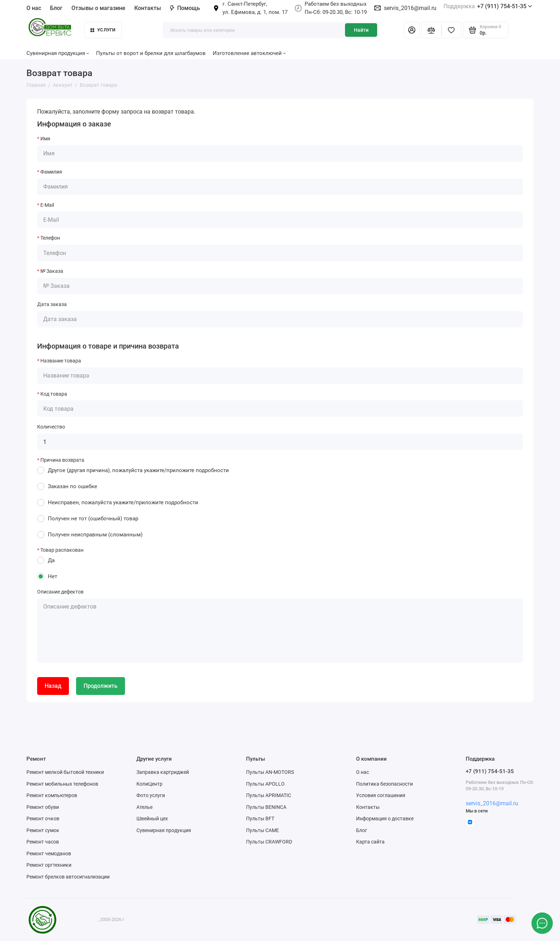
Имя (45, 139)
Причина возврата (62, 460)
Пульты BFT (260, 819)
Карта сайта (370, 842)
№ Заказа (52, 271)
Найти (361, 30)
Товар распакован (62, 550)
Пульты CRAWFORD (269, 842)
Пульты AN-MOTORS (270, 772)
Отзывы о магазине (98, 8)
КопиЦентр (149, 784)
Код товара (54, 394)
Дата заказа (52, 304)
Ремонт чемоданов (49, 854)
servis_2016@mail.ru (410, 8)
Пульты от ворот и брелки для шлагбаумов (151, 53)
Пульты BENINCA (266, 807)
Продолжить (101, 686)
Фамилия (51, 172)
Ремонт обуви (43, 807)
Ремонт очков (43, 819)
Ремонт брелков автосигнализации (68, 877)
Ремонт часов (43, 842)
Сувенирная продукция (58, 53)
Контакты (148, 8)
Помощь (185, 8)
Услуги (103, 30)
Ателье (144, 807)
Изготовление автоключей (249, 53)
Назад (53, 686)
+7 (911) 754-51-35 (488, 6)
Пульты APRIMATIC (269, 795)
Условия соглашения (381, 795)
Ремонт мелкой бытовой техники (65, 772)
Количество (51, 427)
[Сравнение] (431, 30)
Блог (56, 8)
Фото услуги (151, 795)
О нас (34, 8)
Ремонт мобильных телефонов (62, 784)
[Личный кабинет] (412, 30)
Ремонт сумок (43, 830)
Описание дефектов (60, 592)
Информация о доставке (385, 819)
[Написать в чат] (542, 923)
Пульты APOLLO (265, 784)
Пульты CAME (262, 830)
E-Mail (47, 205)
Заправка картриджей (163, 772)
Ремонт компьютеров (52, 795)
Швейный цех (152, 819)
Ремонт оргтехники (49, 865)
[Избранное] (451, 30)
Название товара (61, 361)
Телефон (50, 238)
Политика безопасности (384, 784)
